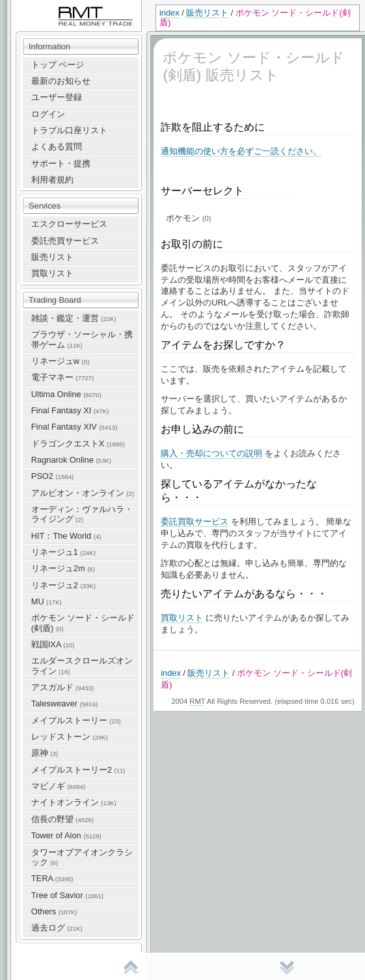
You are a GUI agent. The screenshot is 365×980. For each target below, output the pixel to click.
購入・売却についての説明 (211, 453)
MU (47, 601)
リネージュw (61, 361)
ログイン (48, 114)
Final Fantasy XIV (74, 427)
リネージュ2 (63, 585)
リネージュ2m (63, 568)
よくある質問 (57, 147)
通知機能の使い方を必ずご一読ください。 (241, 151)
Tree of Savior (67, 895)
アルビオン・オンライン (83, 493)
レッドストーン (70, 737)
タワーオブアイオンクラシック (82, 857)
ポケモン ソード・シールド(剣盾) (83, 623)
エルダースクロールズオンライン (82, 665)
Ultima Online (66, 394)
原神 (45, 753)
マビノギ (58, 786)
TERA (52, 878)
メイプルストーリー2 (78, 770)
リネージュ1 (63, 552)
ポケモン (188, 218)
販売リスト (207, 13)
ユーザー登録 (57, 97)
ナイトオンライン (74, 802)
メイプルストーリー (76, 720)
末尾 (287, 967)
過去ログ (57, 928)
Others (54, 911)
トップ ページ (58, 65)
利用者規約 (52, 180)
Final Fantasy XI (70, 410)
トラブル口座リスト (69, 130)
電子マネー (62, 377)
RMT (197, 701)
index (169, 13)
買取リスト (52, 273)
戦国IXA (53, 644)
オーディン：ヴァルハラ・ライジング (82, 514)
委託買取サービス (195, 522)
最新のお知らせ (61, 81)
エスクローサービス (69, 224)
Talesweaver (64, 703)
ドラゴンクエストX (78, 444)
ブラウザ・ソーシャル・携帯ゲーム (82, 339)
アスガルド (62, 687)
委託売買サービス (65, 241)
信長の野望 (62, 819)
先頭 (131, 967)
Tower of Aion (66, 835)
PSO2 (52, 476)
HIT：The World (66, 536)
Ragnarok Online (71, 460)
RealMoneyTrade (43, 6)
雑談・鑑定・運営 (74, 318)
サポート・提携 (61, 163)
